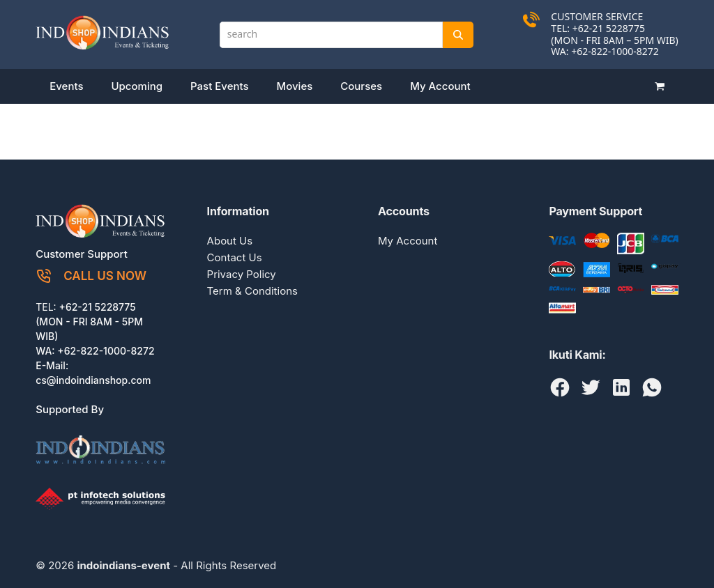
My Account (408, 241)
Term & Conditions (252, 291)
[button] (660, 86)
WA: (46, 351)
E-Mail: (52, 365)
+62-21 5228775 (98, 307)
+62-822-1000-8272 (615, 51)
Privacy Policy (242, 274)
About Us (230, 241)
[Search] (458, 35)
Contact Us (235, 257)
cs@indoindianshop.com (93, 380)
